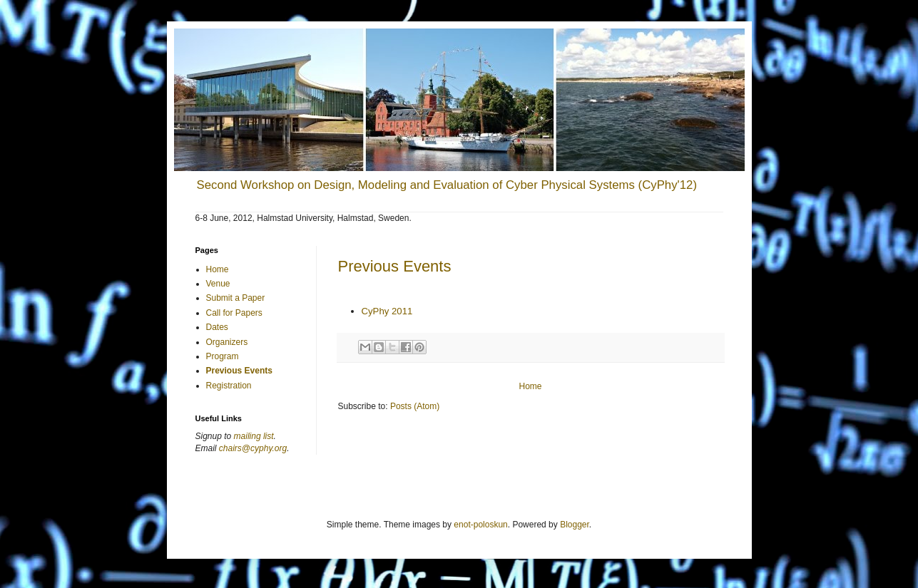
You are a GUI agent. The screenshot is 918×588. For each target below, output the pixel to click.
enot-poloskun (480, 525)
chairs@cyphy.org (253, 448)
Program (223, 356)
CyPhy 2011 (387, 311)
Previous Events (395, 266)
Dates (217, 327)
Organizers (227, 342)
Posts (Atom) (415, 406)
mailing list (254, 436)
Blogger (575, 525)
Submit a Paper (236, 298)
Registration (229, 386)
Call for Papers (234, 313)
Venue (218, 284)
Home (530, 386)
